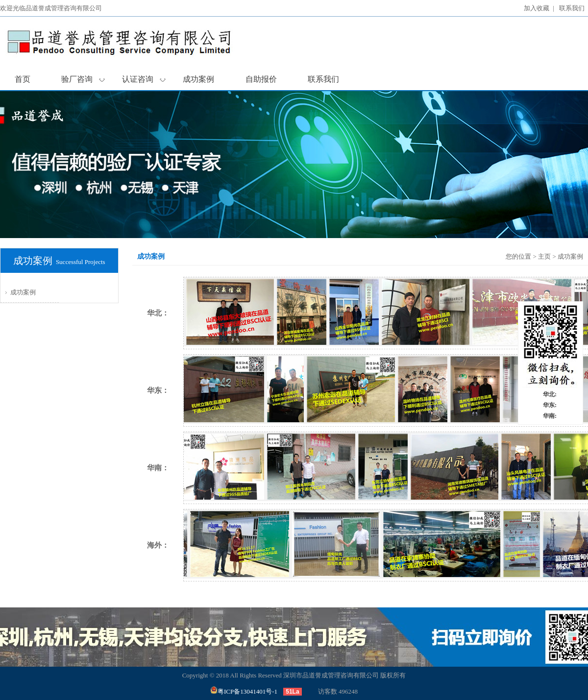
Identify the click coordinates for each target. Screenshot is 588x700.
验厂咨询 (83, 79)
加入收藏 (537, 8)
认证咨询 (144, 79)
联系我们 (572, 8)
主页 (544, 256)
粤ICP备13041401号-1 (244, 691)
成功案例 (198, 79)
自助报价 (261, 79)
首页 (23, 79)
